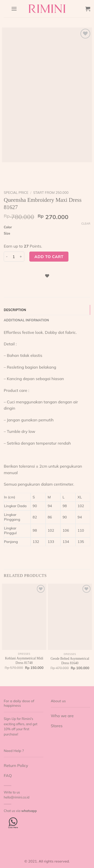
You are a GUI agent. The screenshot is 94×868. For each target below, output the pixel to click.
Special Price (16, 192)
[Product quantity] (14, 257)
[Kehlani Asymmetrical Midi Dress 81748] (24, 617)
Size (7, 234)
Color (8, 227)
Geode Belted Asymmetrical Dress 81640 (70, 661)
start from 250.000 (51, 192)
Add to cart (49, 257)
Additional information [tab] (26, 320)
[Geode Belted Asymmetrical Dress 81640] (70, 617)
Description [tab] (15, 310)
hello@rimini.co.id (17, 797)
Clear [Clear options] (86, 224)
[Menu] (14, 9)
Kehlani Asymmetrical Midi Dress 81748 (24, 661)
